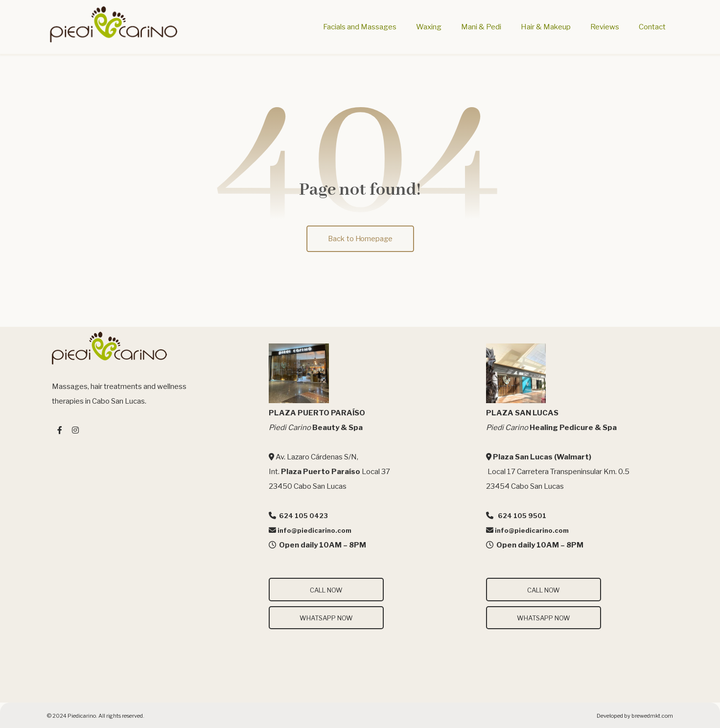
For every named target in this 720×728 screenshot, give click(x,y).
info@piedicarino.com (314, 530)
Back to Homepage (360, 239)
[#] (60, 430)
